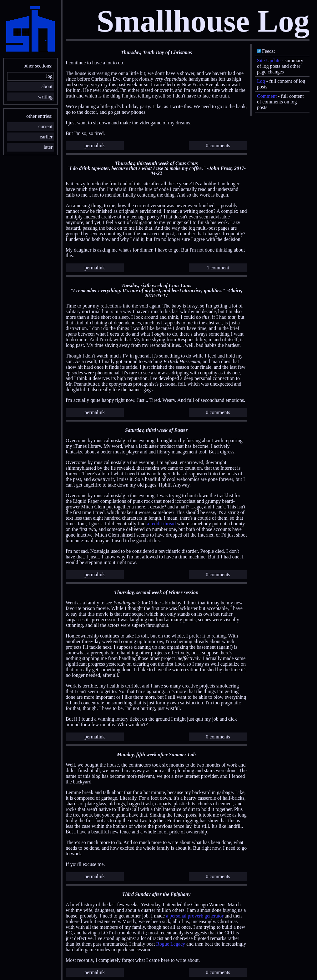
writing (45, 97)
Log (261, 81)
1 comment (218, 268)
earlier (46, 137)
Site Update (269, 60)
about (47, 86)
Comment (267, 96)
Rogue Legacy (171, 944)
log (49, 76)
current (45, 126)
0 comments (218, 145)
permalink (95, 145)
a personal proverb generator (195, 916)
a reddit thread (161, 524)
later (48, 147)
